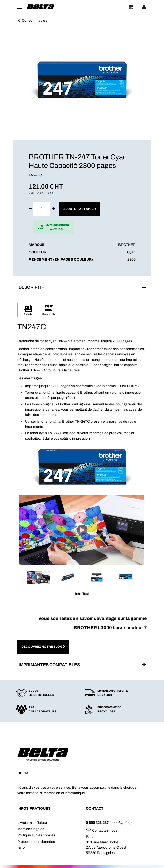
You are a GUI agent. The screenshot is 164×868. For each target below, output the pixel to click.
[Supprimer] (30, 209)
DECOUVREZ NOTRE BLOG (43, 647)
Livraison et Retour (32, 823)
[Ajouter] (54, 209)
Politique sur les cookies (36, 835)
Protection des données (36, 842)
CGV (21, 848)
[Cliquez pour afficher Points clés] (49, 310)
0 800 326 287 (97, 823)
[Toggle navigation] (19, 7)
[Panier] (131, 7)
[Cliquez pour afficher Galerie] (28, 310)
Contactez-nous (102, 831)
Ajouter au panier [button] (80, 209)
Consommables (32, 20)
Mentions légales (31, 829)
